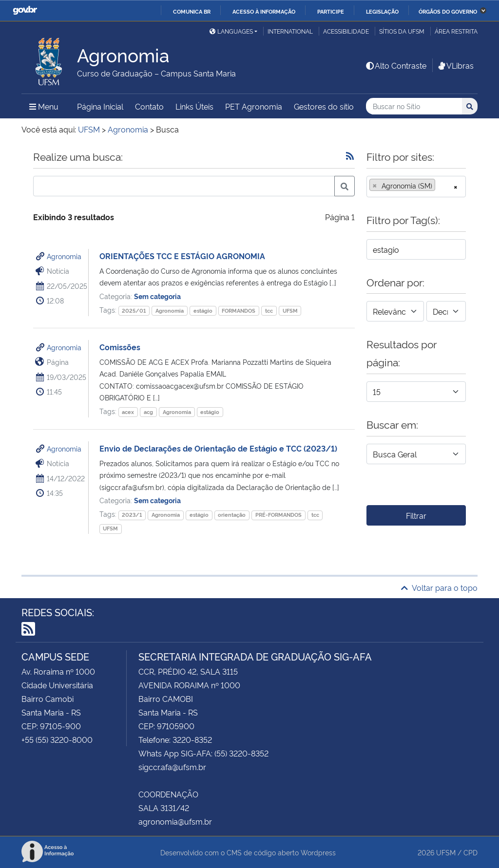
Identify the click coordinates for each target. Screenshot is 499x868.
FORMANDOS (239, 311)
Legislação (382, 11)
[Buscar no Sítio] (414, 106)
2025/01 (134, 311)
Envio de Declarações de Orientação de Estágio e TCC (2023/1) (218, 448)
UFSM (290, 311)
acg (148, 412)
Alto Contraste (396, 65)
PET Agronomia (254, 106)
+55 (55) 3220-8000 (57, 739)
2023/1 (132, 515)
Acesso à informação (264, 11)
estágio (203, 311)
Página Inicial (100, 106)
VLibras (455, 65)
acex (128, 412)
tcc (269, 311)
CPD (470, 852)
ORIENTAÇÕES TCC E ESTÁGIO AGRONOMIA (182, 256)
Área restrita (456, 31)
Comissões (120, 347)
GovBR (25, 10)
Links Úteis (194, 106)
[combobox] (416, 187)
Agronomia (64, 256)
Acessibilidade (346, 31)
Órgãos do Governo (448, 11)
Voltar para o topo (439, 587)
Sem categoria (157, 296)
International (290, 31)
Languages (231, 31)
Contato (149, 106)
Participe (331, 11)
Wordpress (318, 852)
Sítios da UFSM (402, 31)
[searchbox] (441, 186)
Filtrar (416, 515)
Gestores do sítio (324, 106)
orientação (232, 515)
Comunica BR (192, 11)
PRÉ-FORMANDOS (278, 515)
